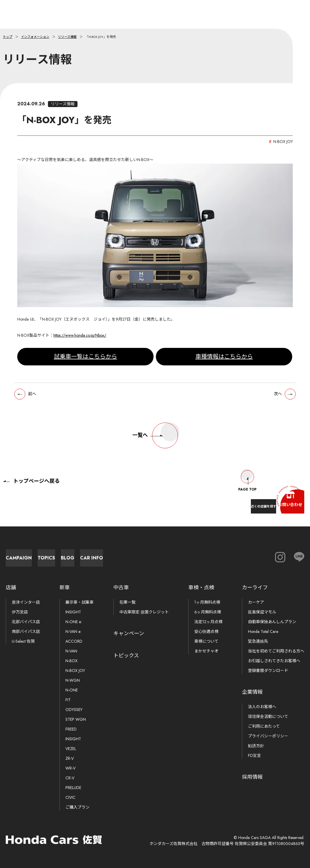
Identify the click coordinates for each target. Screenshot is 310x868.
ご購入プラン (77, 807)
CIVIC (70, 797)
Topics (98, 555)
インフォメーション (35, 37)
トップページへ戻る (31, 475)
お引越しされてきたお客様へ (274, 661)
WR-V (70, 768)
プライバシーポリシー (268, 736)
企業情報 (252, 692)
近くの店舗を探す (235, 502)
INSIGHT (73, 612)
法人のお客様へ (262, 707)
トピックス (126, 656)
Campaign (35, 555)
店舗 (11, 588)
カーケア (256, 602)
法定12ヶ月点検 (208, 622)
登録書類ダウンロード (268, 671)
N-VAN (71, 651)
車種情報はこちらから (224, 361)
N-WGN (73, 680)
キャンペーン (129, 633)
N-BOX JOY (75, 671)
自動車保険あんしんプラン (272, 622)
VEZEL (71, 749)
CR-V (70, 778)
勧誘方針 (256, 746)
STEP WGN (76, 719)
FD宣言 (254, 755)
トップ (8, 37)
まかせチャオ (206, 651)
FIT (68, 700)
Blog (161, 555)
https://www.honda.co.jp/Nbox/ (80, 340)
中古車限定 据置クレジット (144, 612)
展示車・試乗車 (80, 602)
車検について (206, 641)
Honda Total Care (263, 631)
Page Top (247, 475)
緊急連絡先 (258, 641)
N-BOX (71, 661)
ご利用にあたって (264, 726)
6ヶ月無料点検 (208, 612)
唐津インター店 (26, 602)
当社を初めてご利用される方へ (276, 651)
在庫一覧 (127, 602)
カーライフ (255, 588)
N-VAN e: (73, 631)
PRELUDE (73, 788)
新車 (65, 588)
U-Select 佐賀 (23, 641)
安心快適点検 (206, 631)
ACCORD (74, 641)
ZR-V (70, 758)
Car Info (224, 555)
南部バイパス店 (26, 631)
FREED (71, 729)
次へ (273, 400)
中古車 (121, 588)
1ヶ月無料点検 (207, 602)
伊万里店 (20, 612)
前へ (37, 400)
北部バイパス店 (26, 622)
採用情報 (252, 777)
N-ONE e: (74, 622)
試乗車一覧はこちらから (86, 361)
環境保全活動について (268, 716)
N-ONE (72, 690)
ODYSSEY (74, 710)
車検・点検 (201, 588)
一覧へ (155, 443)
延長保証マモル (262, 612)
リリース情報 (67, 37)
